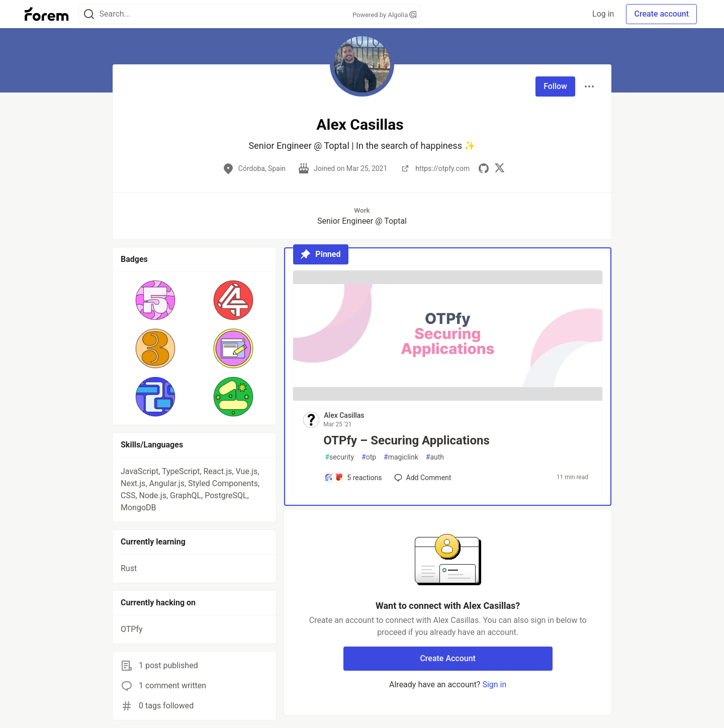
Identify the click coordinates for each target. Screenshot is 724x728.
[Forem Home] (47, 14)
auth (435, 457)
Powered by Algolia (385, 15)
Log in (603, 14)
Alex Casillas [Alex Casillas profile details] (344, 415)
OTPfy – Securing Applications (406, 440)
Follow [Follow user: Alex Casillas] (555, 86)
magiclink (401, 457)
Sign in (494, 685)
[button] (156, 300)
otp (369, 457)
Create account (661, 14)
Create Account (448, 658)
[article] (448, 398)
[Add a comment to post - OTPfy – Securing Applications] (353, 478)
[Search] (89, 14)
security (339, 457)
